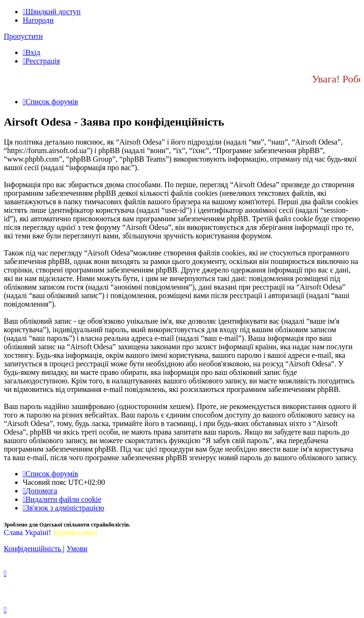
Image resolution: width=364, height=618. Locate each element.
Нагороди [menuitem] (38, 20)
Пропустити (23, 36)
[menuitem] (32, 52)
